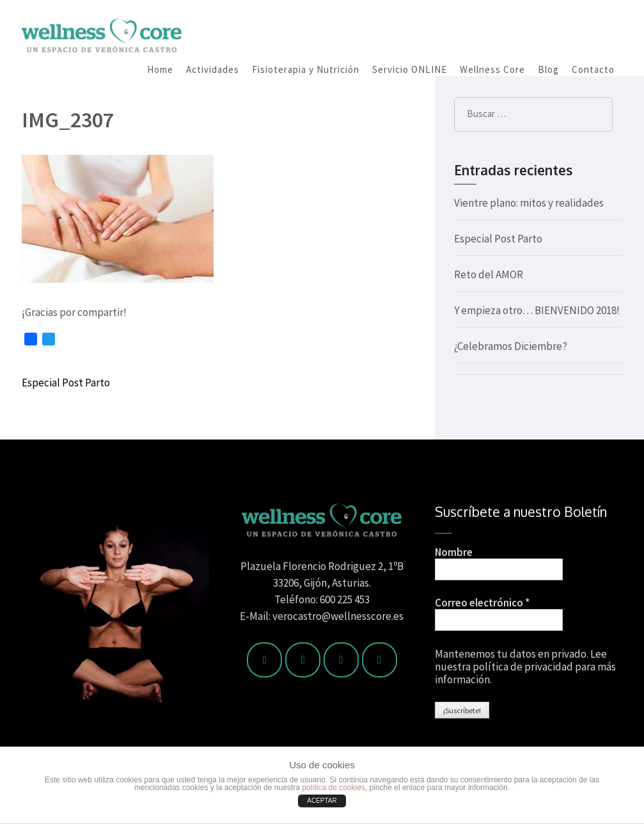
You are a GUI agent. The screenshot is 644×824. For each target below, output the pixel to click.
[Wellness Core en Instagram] (341, 660)
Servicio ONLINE (410, 69)
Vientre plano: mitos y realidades (529, 203)
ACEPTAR (322, 801)
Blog (548, 69)
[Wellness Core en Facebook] (264, 660)
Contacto (593, 69)
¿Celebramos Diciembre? (511, 346)
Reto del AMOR (489, 274)
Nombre (454, 552)
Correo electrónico (482, 603)
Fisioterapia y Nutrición (306, 69)
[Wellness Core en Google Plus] (380, 660)
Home (160, 69)
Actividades (213, 69)
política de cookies (334, 788)
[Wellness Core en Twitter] (303, 660)
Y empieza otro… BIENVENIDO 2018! (537, 310)
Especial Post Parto (66, 383)
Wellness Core (492, 69)
